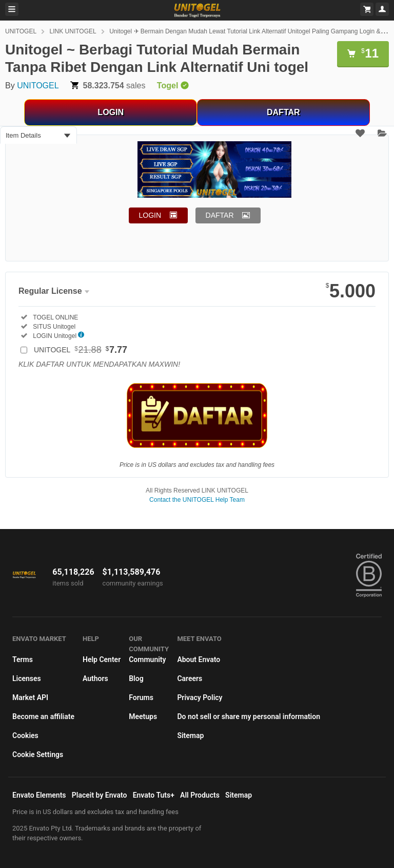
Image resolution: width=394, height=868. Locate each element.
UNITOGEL (21, 31)
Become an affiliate (43, 716)
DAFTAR (283, 112)
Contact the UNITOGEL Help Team (197, 500)
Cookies (25, 735)
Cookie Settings (38, 754)
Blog (136, 678)
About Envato (199, 659)
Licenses (27, 678)
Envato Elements (39, 795)
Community (147, 659)
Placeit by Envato (100, 795)
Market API (30, 697)
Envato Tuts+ (154, 795)
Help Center (102, 659)
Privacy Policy (200, 697)
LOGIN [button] (150, 215)
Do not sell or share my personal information (249, 716)
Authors (95, 678)
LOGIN (111, 112)
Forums (141, 697)
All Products (200, 795)
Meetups (143, 716)
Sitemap (190, 735)
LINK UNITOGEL (73, 31)
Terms (23, 659)
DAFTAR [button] (220, 215)
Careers (190, 678)
